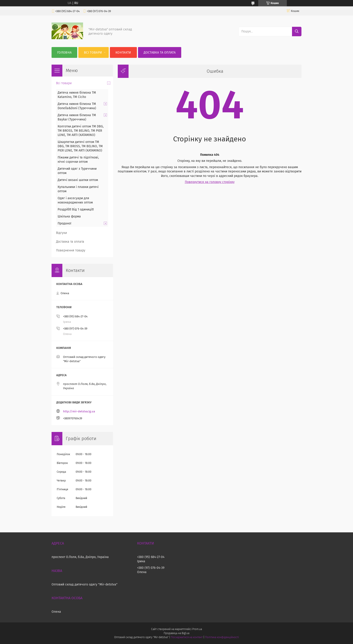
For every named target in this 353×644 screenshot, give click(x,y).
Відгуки (61, 233)
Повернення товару (71, 250)
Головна (64, 53)
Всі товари (93, 53)
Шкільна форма (69, 216)
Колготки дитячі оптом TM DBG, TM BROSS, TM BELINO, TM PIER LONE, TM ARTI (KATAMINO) (81, 131)
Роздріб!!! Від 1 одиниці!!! (76, 209)
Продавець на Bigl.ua (176, 633)
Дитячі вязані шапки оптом (78, 180)
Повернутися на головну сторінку (210, 182)
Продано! (64, 223)
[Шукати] (297, 32)
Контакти (123, 53)
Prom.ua (197, 629)
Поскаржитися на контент (187, 637)
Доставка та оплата (160, 53)
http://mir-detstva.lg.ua (79, 411)
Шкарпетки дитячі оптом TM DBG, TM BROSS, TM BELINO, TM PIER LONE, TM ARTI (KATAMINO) (80, 146)
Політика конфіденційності (222, 637)
